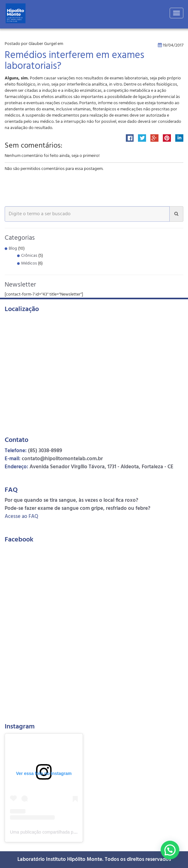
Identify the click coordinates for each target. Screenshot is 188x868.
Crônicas (29, 256)
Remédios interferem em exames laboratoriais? (74, 61)
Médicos (29, 263)
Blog (13, 249)
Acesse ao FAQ (21, 516)
